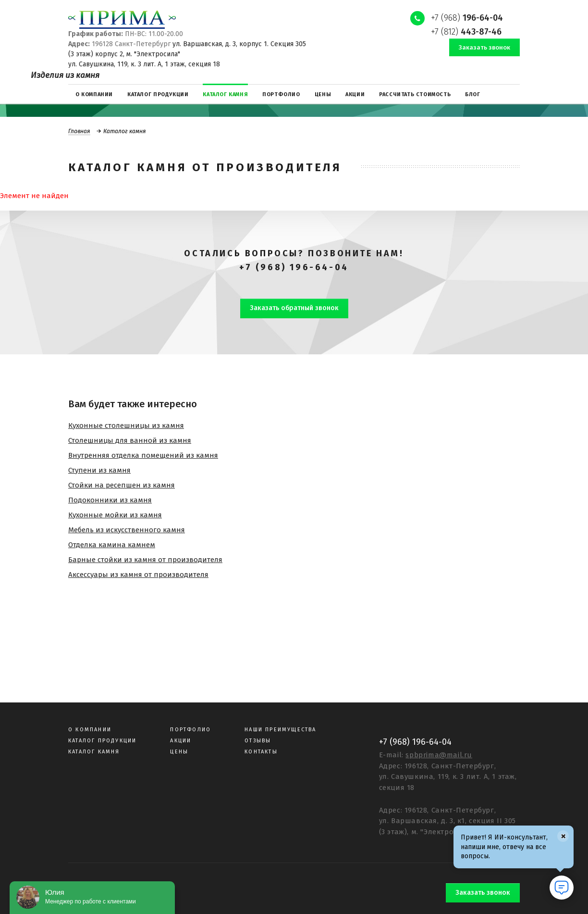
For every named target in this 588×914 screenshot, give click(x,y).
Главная (79, 131)
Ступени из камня (99, 470)
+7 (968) (467, 18)
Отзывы (258, 741)
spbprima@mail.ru (439, 755)
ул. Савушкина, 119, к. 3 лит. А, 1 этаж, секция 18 (144, 64)
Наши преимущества (280, 730)
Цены (179, 752)
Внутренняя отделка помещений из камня (143, 455)
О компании (90, 730)
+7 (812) (466, 32)
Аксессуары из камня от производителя (138, 575)
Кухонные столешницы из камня (126, 426)
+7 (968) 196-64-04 (294, 267)
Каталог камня (94, 752)
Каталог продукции (102, 741)
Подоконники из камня (110, 500)
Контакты (261, 752)
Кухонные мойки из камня (115, 515)
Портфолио (190, 730)
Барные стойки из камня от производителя (145, 560)
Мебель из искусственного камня (127, 530)
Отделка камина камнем (112, 545)
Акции (181, 741)
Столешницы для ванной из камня (130, 440)
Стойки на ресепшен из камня (122, 485)
